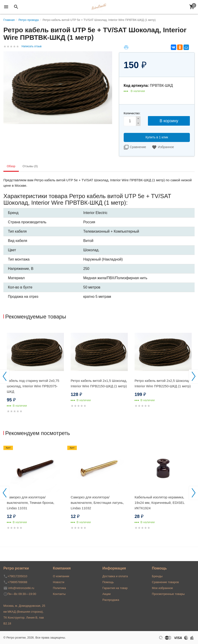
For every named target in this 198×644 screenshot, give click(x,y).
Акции (106, 594)
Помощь (108, 582)
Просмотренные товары (168, 594)
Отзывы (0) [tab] (30, 166)
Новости (59, 582)
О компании (61, 576)
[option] (35, 375)
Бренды (157, 576)
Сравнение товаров (165, 582)
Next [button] (193, 376)
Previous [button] (5, 376)
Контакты (59, 594)
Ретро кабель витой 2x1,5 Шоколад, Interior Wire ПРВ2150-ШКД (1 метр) (99, 383)
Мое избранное (163, 588)
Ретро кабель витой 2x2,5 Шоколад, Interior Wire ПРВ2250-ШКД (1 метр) (163, 383)
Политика (60, 588)
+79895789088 (17, 582)
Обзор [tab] (11, 166)
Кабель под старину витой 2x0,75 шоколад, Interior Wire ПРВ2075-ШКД (33, 386)
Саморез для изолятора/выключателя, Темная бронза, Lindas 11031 (31, 503)
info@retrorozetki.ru (21, 588)
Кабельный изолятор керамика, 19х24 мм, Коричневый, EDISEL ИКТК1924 (160, 503)
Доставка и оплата (115, 576)
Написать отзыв (31, 46)
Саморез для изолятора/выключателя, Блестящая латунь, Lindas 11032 (97, 503)
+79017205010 (17, 576)
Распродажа (111, 600)
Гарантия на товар (115, 588)
